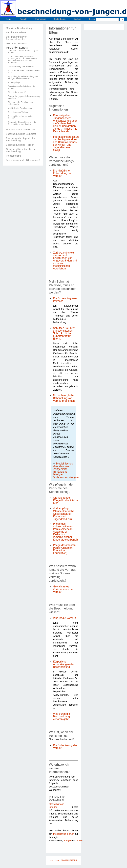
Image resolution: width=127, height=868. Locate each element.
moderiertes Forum (64, 834)
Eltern (80, 840)
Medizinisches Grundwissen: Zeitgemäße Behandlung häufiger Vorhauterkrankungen (66, 470)
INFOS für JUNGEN (16, 43)
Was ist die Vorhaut (64, 618)
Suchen (77, 19)
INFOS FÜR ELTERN (17, 48)
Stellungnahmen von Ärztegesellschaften (17, 38)
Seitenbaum (60, 19)
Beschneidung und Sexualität (21, 134)
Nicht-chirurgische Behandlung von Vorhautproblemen (64, 398)
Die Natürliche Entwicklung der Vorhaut (62, 173)
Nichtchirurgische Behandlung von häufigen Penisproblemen (23, 77)
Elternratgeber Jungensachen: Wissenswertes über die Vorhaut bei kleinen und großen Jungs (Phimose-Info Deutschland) (65, 123)
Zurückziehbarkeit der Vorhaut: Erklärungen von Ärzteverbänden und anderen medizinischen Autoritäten (22, 59)
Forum (92, 19)
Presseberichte (14, 156)
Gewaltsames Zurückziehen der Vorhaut (22, 87)
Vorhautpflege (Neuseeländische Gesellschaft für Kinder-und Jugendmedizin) (64, 514)
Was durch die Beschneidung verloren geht (21, 103)
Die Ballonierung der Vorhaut (65, 747)
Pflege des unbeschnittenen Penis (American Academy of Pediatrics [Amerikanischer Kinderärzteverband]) (65, 532)
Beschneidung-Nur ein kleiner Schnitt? (21, 117)
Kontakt (23, 19)
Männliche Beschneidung (19, 28)
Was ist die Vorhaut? (17, 92)
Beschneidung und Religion (20, 145)
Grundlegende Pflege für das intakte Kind (65, 500)
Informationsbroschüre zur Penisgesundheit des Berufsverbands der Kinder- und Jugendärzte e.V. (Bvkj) (66, 143)
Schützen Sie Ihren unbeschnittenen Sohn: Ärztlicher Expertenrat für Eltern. (64, 333)
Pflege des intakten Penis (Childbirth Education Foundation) (64, 549)
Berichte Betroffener (16, 32)
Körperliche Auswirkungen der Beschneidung (64, 664)
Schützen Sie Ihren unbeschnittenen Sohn (24, 71)
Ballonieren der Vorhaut (18, 112)
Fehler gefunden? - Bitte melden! (23, 160)
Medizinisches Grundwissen (20, 130)
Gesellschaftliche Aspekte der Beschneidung (21, 150)
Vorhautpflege (14, 82)
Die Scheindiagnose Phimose (21, 66)
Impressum (41, 19)
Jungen (68, 840)
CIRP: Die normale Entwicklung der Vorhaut (23, 52)
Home (9, 19)
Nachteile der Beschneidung (20, 108)
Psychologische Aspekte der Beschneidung (20, 139)
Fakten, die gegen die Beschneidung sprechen (24, 97)
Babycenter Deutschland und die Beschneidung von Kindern (22, 123)
